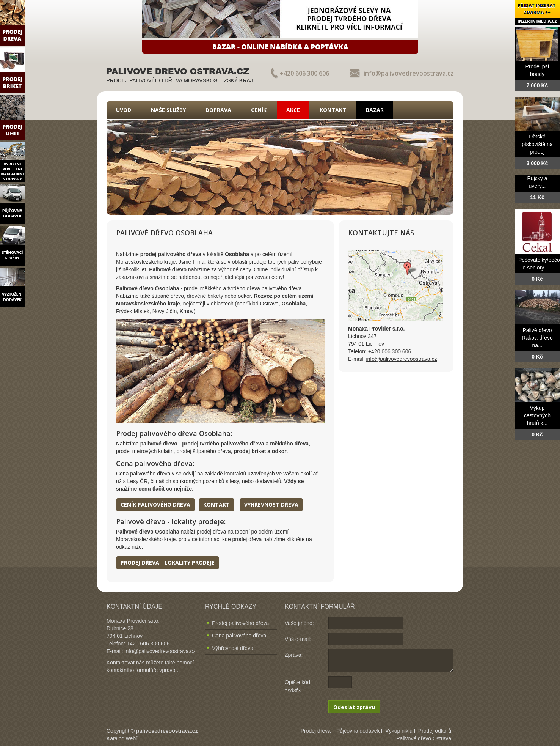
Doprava (218, 110)
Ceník (259, 110)
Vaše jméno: (299, 623)
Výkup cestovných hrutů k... (537, 415)
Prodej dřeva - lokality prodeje (168, 563)
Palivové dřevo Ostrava (424, 738)
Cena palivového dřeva (239, 636)
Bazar (375, 110)
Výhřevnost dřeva (271, 504)
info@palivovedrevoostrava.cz (409, 73)
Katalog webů (123, 738)
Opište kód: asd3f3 (298, 686)
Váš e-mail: (298, 639)
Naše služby (168, 110)
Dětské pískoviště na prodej (537, 144)
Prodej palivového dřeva (240, 623)
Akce (293, 110)
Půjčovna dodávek (358, 731)
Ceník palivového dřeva (155, 504)
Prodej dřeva (316, 731)
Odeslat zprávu (354, 707)
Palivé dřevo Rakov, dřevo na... (537, 338)
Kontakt (333, 110)
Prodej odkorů (435, 731)
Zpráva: (294, 655)
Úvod (124, 110)
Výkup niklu (399, 731)
